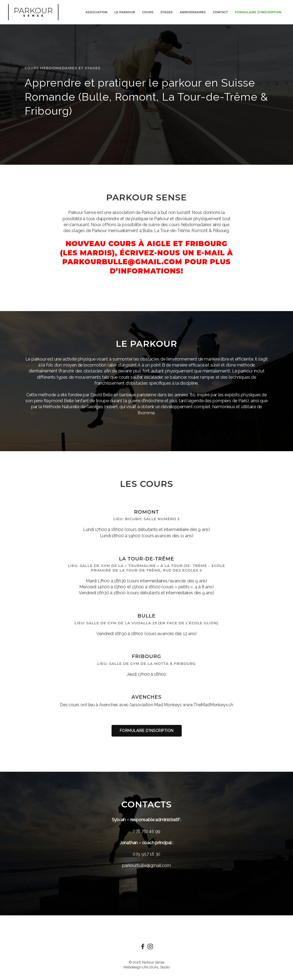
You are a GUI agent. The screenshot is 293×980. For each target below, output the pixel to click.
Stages (167, 12)
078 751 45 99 (146, 831)
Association (97, 12)
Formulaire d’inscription (258, 12)
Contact (220, 12)
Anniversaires (193, 12)
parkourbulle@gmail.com (146, 865)
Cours (148, 12)
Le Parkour (125, 12)
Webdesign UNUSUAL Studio (146, 967)
